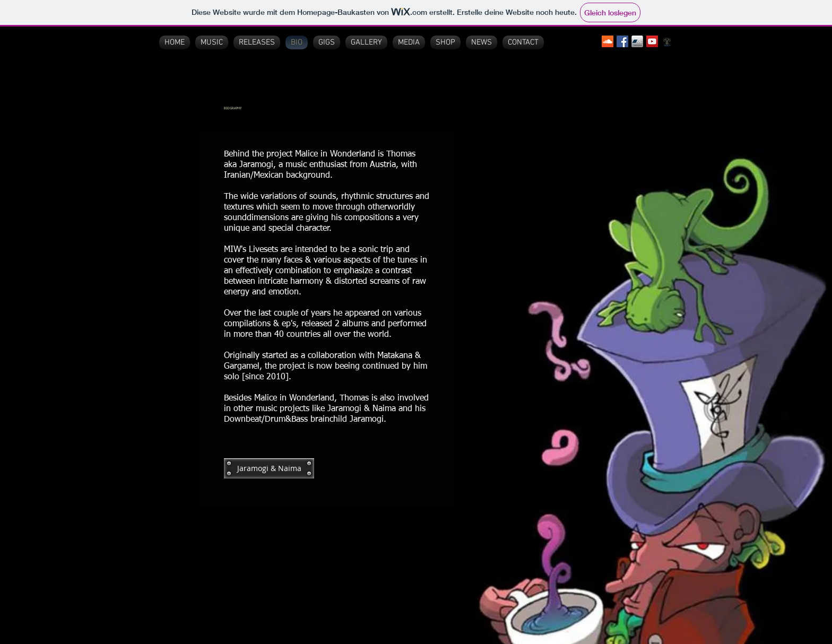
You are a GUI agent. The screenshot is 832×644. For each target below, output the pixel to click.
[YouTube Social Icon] (652, 41)
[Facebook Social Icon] (622, 41)
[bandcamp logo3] (637, 41)
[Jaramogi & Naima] (269, 468)
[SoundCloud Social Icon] (608, 41)
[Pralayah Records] (667, 41)
